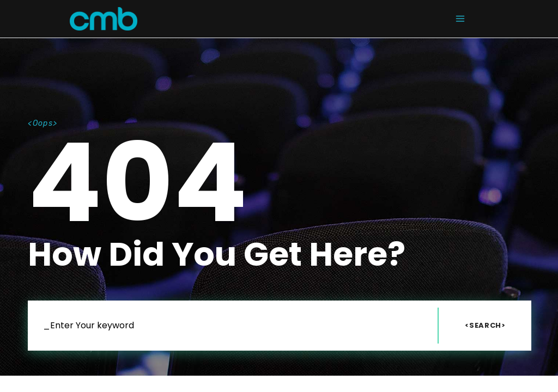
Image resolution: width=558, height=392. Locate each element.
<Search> (485, 325)
